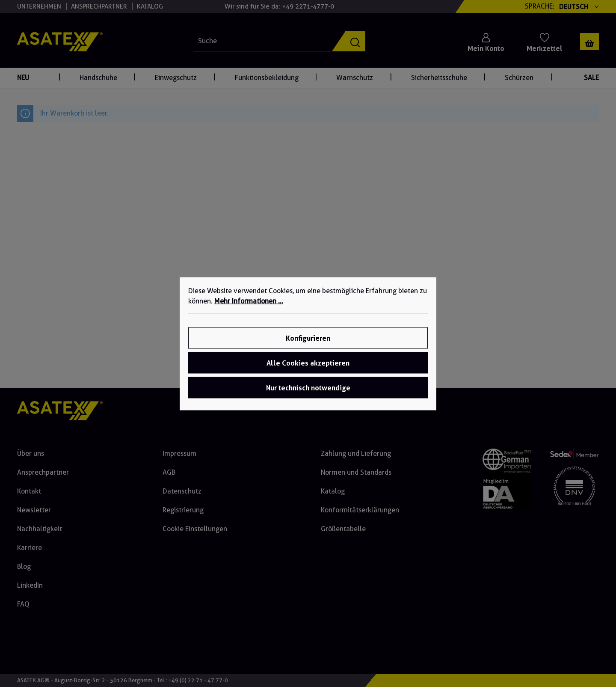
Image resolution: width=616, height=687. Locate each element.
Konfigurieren (308, 338)
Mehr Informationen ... (249, 301)
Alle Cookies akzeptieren (308, 363)
